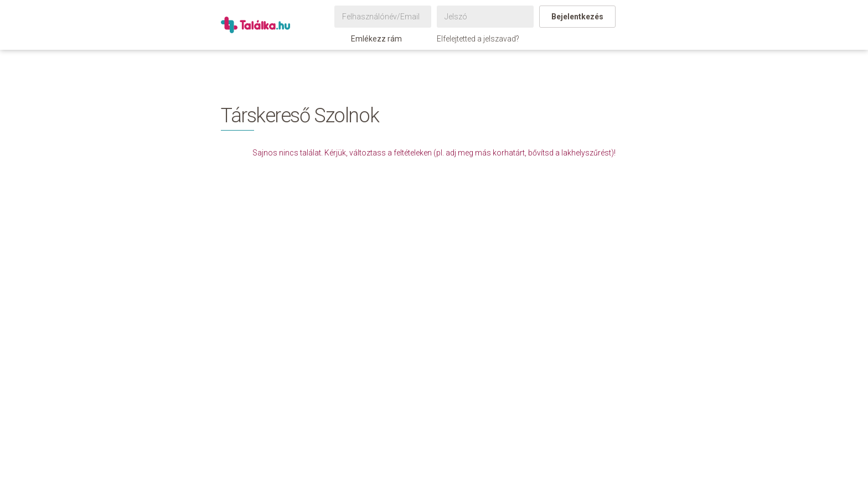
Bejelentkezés (577, 17)
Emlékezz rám (371, 39)
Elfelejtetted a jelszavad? (478, 39)
